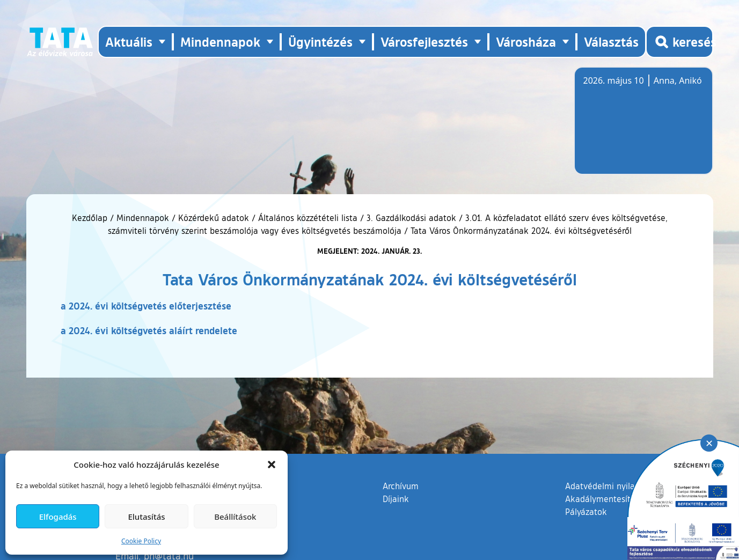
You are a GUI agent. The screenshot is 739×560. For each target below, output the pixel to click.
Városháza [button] (526, 42)
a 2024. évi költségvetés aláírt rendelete (149, 330)
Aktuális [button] (129, 42)
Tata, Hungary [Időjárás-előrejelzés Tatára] (643, 127)
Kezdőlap (91, 218)
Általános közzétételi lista (308, 218)
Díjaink (396, 499)
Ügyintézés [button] (320, 42)
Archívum (401, 485)
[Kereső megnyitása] (679, 42)
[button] (272, 465)
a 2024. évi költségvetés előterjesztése (146, 306)
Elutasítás (146, 517)
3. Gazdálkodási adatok (411, 218)
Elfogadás (58, 517)
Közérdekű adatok (214, 218)
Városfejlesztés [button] (424, 42)
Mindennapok (143, 218)
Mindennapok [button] (220, 42)
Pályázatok (586, 512)
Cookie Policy (141, 541)
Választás (611, 42)
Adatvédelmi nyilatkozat (612, 486)
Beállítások (235, 517)
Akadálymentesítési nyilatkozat (626, 499)
